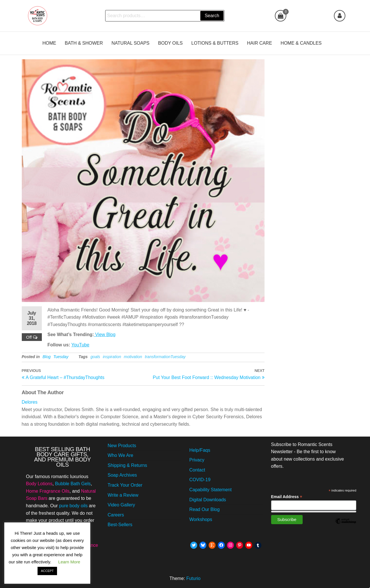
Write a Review (123, 495)
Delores (30, 402)
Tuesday (61, 357)
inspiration (112, 357)
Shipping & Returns (128, 465)
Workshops (201, 519)
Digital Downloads (208, 500)
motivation (133, 357)
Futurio (193, 578)
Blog (47, 357)
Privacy (197, 460)
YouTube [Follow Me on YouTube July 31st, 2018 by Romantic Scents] (80, 345)
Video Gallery (122, 505)
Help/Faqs (200, 450)
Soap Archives (122, 475)
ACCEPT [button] (47, 571)
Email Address (287, 497)
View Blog (105, 335)
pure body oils (73, 506)
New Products (122, 446)
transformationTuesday (165, 357)
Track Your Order (125, 485)
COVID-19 (200, 480)
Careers (116, 515)
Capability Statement (211, 490)
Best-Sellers (120, 525)
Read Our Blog (205, 509)
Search (212, 16)
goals (95, 357)
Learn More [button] (69, 562)
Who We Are (121, 455)
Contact (197, 470)
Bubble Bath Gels (73, 484)
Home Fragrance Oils (48, 491)
